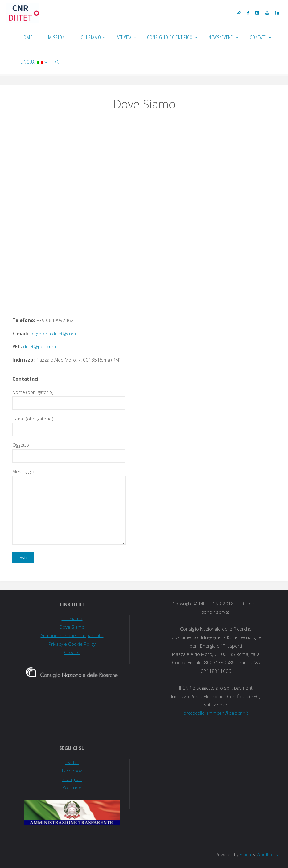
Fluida (245, 855)
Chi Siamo (72, 618)
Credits (72, 652)
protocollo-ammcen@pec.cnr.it (216, 713)
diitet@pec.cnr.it (40, 346)
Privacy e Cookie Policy (72, 644)
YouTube (72, 788)
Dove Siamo (72, 627)
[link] (58, 62)
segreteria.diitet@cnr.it (53, 334)
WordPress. (268, 855)
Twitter (72, 762)
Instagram (72, 779)
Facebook (72, 771)
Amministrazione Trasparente (72, 635)
